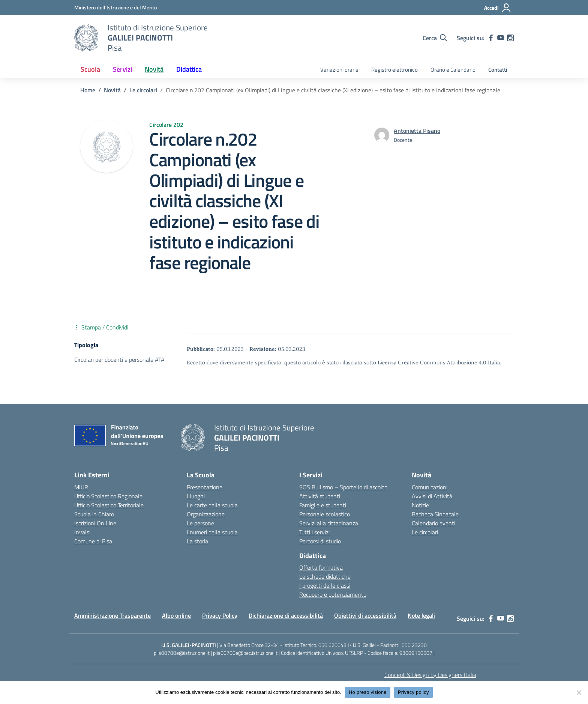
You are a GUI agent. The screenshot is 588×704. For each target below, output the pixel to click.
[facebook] (491, 38)
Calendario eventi (433, 523)
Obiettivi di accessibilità (365, 615)
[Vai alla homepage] (86, 38)
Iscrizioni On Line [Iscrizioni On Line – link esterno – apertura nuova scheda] (95, 523)
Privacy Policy (220, 615)
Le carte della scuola (212, 505)
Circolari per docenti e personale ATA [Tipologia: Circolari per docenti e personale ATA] (119, 360)
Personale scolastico (325, 514)
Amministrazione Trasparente (112, 615)
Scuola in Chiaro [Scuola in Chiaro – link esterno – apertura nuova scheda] (94, 514)
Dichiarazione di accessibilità (286, 615)
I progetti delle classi (325, 585)
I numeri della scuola (212, 532)
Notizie (420, 505)
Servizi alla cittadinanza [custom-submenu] (329, 523)
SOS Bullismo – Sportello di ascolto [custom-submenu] (343, 487)
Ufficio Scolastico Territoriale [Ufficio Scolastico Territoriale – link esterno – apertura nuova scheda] (109, 505)
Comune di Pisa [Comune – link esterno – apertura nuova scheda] (93, 541)
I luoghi (196, 496)
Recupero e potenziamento (333, 594)
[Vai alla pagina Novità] (112, 90)
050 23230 (414, 645)
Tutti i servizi (314, 532)
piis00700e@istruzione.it (182, 653)
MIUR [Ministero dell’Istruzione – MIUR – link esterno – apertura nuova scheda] (81, 487)
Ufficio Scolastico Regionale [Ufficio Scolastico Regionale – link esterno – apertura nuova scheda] (108, 496)
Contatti (498, 70)
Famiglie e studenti (323, 505)
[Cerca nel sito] (435, 38)
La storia (197, 541)
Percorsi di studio (320, 541)
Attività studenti (320, 496)
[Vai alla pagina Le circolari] (143, 90)
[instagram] (510, 38)
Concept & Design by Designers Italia (430, 675)
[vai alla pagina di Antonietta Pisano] (417, 131)
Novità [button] (154, 69)
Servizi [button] (122, 69)
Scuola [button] (90, 69)
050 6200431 (334, 645)
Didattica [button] (189, 69)
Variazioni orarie (339, 70)
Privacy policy (413, 692)
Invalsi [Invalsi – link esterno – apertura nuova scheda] (82, 532)
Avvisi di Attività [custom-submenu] (432, 496)
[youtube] (501, 38)
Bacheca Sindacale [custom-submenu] (435, 514)
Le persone (200, 523)
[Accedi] (498, 8)
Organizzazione (206, 514)
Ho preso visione (368, 692)
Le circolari (425, 532)
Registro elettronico (394, 70)
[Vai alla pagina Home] (88, 90)
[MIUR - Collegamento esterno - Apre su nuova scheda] (115, 7)
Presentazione (205, 487)
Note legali (421, 615)
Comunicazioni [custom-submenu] (430, 487)
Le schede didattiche (325, 576)
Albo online (176, 615)
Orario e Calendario (453, 70)
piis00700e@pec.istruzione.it (245, 653)
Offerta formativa (321, 567)
